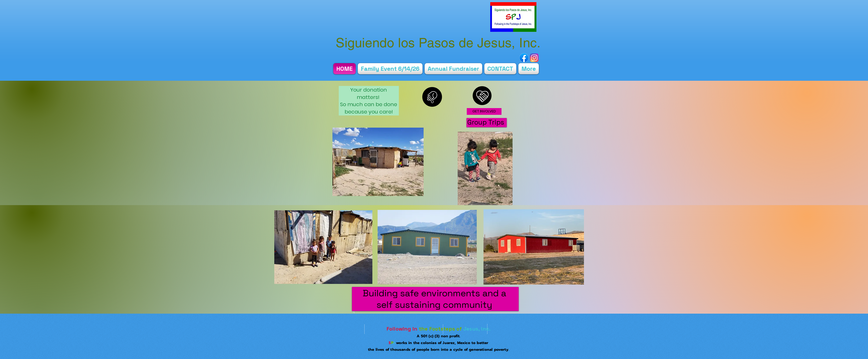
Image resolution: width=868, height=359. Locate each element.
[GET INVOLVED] (484, 111)
